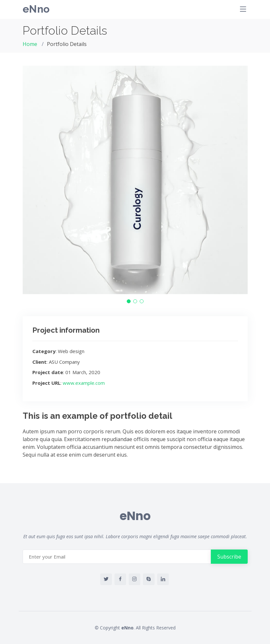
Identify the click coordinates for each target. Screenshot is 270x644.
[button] (129, 301)
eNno (36, 9)
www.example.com (84, 383)
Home (30, 44)
